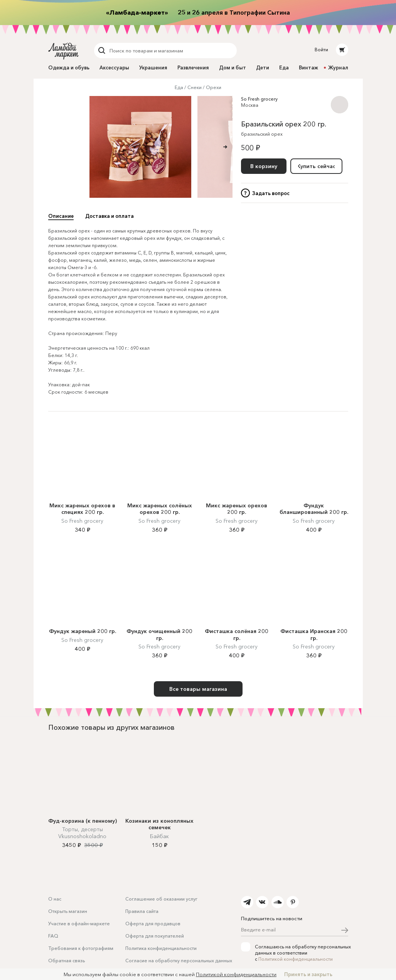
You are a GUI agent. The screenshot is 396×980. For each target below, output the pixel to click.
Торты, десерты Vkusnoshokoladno (82, 833)
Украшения (153, 67)
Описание (61, 216)
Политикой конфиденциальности (296, 959)
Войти (321, 50)
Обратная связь (67, 961)
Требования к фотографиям (81, 948)
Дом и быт (233, 67)
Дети (263, 67)
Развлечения (193, 67)
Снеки (195, 87)
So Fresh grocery (259, 99)
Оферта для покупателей (155, 936)
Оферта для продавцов (153, 924)
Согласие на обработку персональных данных (179, 961)
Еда (284, 67)
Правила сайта (142, 911)
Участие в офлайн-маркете (79, 924)
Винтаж (308, 67)
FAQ (53, 936)
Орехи (214, 87)
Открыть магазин (68, 911)
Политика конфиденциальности (161, 948)
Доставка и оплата (110, 216)
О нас (55, 899)
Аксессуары (114, 67)
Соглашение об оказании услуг (161, 899)
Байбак (159, 836)
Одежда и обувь (69, 67)
